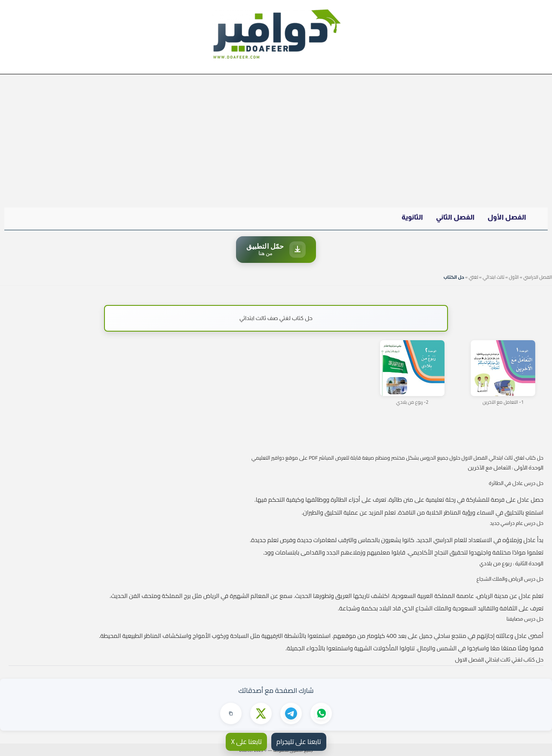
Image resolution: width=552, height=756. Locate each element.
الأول (514, 277)
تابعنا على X (246, 742)
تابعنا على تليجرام (299, 742)
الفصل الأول (507, 217)
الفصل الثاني (455, 217)
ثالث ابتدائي (494, 277)
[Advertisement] (276, 139)
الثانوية (412, 217)
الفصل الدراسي (538, 277)
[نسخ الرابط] (231, 713)
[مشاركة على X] (261, 713)
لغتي (473, 277)
